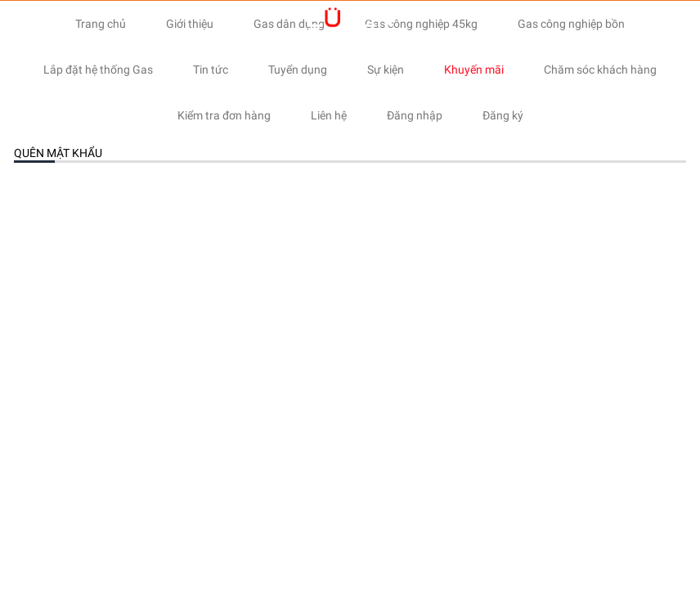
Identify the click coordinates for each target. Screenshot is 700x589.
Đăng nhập (415, 115)
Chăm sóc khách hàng (600, 70)
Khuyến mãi (474, 70)
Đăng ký (503, 115)
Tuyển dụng (298, 70)
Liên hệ (329, 115)
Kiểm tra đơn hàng (224, 115)
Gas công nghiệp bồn (571, 24)
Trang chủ (101, 24)
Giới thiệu (190, 24)
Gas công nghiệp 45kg (421, 24)
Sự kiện (386, 70)
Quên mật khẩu (58, 153)
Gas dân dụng (289, 24)
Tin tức (211, 70)
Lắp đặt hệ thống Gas (98, 70)
